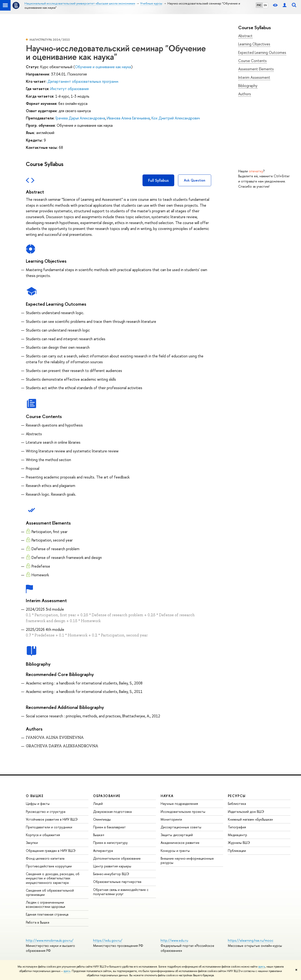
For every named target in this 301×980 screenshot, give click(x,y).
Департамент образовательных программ (83, 81)
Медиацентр (238, 835)
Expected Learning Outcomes (262, 52)
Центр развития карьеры (112, 866)
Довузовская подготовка (112, 812)
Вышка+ (99, 835)
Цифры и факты (38, 804)
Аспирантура (103, 851)
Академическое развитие (180, 843)
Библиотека (237, 804)
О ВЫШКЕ (35, 796)
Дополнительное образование (117, 858)
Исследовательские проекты (183, 812)
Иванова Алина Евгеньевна (128, 118)
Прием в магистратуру (110, 843)
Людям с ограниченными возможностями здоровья (46, 904)
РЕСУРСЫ (237, 796)
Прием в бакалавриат (109, 827)
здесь (262, 967)
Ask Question (195, 180)
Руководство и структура (46, 812)
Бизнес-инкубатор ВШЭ (111, 874)
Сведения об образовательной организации (50, 892)
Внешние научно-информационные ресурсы (187, 860)
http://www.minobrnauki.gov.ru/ (50, 940)
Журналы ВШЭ (239, 843)
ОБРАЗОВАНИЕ (107, 796)
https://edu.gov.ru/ (108, 940)
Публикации (237, 851)
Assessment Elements (256, 69)
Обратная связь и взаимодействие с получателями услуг (121, 892)
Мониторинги (171, 819)
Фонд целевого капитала (45, 858)
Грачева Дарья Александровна (80, 118)
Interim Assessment (254, 77)
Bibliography (248, 86)
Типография (237, 827)
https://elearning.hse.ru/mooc (251, 940)
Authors (245, 94)
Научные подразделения (179, 804)
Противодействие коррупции (49, 866)
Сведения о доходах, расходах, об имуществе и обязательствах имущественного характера (53, 878)
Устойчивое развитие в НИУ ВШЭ (52, 819)
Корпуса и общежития (43, 835)
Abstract (245, 36)
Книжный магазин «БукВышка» (250, 819)
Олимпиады (102, 819)
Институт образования (69, 89)
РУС (259, 5)
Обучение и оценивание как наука (103, 67)
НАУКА (167, 796)
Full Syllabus (158, 180)
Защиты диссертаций (177, 835)
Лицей (98, 804)
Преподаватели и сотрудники (49, 827)
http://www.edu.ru (174, 940)
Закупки (32, 843)
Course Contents (252, 61)
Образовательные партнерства (117, 882)
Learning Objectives (254, 44)
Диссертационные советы (181, 827)
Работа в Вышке (38, 922)
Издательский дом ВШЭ (246, 812)
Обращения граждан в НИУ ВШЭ (51, 851)
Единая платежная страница (47, 914)
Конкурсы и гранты (175, 851)
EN (265, 5)
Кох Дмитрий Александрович (176, 118)
